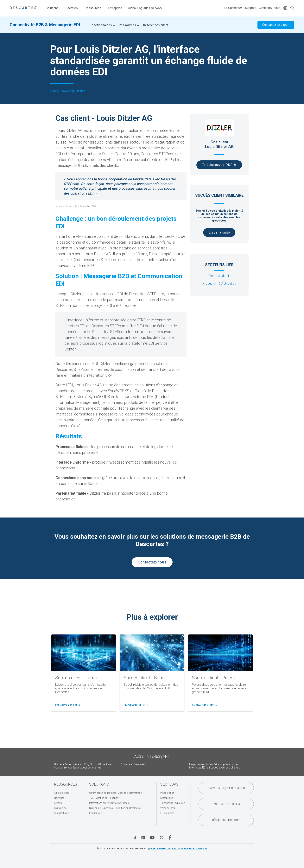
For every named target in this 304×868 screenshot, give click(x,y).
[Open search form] (292, 8)
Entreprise (115, 8)
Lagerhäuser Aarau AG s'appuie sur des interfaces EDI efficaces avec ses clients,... (215, 766)
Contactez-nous (270, 8)
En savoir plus (67, 705)
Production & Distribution (219, 283)
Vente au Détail (168, 808)
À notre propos (62, 793)
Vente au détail (219, 276)
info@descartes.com (226, 820)
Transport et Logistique (173, 803)
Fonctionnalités (102, 25)
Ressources (93, 8)
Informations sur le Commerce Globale (109, 803)
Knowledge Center (72, 91)
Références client (156, 25)
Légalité (58, 803)
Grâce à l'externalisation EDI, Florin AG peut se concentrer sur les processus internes (82, 766)
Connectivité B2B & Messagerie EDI (45, 25)
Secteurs (72, 8)
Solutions (52, 8)
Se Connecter (233, 8)
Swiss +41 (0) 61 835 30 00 (226, 788)
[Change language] (285, 8)
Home (54, 91)
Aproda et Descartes (133, 765)
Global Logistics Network (145, 8)
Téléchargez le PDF (217, 165)
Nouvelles (59, 798)
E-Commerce (167, 813)
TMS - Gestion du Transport (104, 798)
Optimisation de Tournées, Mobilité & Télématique (115, 793)
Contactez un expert (276, 25)
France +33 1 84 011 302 (226, 804)
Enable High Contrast (164, 849)
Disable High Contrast (193, 849)
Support (250, 8)
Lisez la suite (219, 232)
